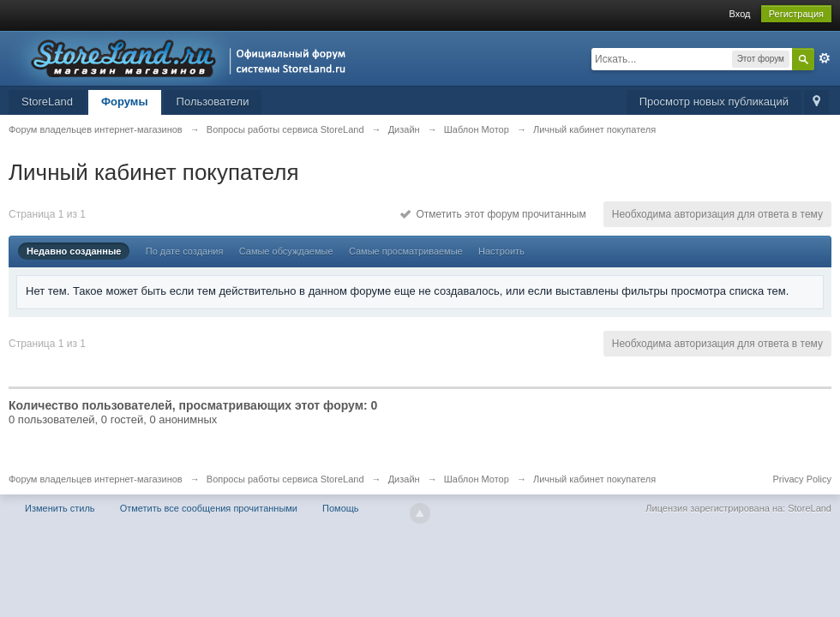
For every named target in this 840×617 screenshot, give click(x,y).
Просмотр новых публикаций (714, 102)
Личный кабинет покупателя (594, 479)
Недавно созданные (74, 251)
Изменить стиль (60, 508)
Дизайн (404, 479)
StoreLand (47, 102)
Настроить (501, 251)
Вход (740, 14)
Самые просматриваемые (406, 251)
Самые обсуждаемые (286, 251)
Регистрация (796, 14)
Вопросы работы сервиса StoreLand (285, 479)
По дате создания (185, 251)
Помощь (341, 508)
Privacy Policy (802, 479)
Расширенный (825, 58)
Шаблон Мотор (477, 479)
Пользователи (213, 102)
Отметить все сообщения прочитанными (209, 508)
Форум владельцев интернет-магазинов (96, 479)
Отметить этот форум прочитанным (493, 214)
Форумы (125, 102)
